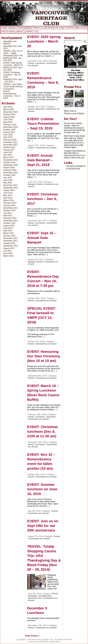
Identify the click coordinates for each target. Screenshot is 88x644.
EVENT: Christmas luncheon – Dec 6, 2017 (42, 199)
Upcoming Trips (35, 598)
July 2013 (8, 213)
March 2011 (9, 256)
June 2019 (8, 120)
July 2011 (8, 251)
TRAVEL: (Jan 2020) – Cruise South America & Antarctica (13, 87)
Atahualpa (55, 642)
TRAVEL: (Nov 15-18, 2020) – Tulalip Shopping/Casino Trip (13, 53)
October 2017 (9, 147)
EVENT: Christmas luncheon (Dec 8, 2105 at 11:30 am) (42, 431)
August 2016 (9, 168)
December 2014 (10, 185)
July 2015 (8, 178)
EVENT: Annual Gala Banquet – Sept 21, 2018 (40, 160)
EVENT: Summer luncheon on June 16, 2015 (42, 489)
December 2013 (10, 208)
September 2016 (11, 165)
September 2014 (11, 188)
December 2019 (10, 112)
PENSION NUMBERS (76, 166)
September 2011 (11, 246)
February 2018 (10, 140)
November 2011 (10, 241)
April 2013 (8, 215)
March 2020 (9, 109)
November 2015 (10, 173)
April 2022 (8, 107)
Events (31, 63)
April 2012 (8, 231)
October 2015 (9, 175)
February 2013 (10, 218)
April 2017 (8, 155)
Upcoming (40, 109)
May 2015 (8, 183)
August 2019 (9, 117)
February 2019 (10, 125)
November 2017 (10, 145)
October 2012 (9, 223)
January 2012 (9, 236)
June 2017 (8, 152)
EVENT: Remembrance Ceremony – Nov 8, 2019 (12, 95)
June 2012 (8, 228)
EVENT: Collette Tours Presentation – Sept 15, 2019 (43, 124)
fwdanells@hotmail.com (75, 155)
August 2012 (9, 226)
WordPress (44, 642)
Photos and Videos (74, 113)
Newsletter (32, 596)
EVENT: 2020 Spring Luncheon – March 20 (13, 64)
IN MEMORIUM (73, 169)
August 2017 (9, 150)
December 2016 (10, 160)
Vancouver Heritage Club (43, 639)
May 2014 (8, 195)
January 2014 (9, 205)
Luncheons (40, 63)
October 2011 (9, 243)
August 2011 (9, 248)
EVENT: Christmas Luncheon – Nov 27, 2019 (12, 75)
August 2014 (9, 190)
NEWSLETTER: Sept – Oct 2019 (13, 81)
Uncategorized (45, 596)
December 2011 (10, 238)
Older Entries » (32, 636)
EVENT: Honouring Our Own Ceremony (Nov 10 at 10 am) (44, 356)
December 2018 (10, 127)
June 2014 (8, 193)
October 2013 (9, 210)
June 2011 (8, 253)
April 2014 (8, 198)
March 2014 (9, 200)
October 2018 (9, 130)
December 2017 (10, 142)
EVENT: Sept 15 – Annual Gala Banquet (42, 238)
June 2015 (8, 180)
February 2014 (10, 203)
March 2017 (9, 157)
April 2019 (8, 122)
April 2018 (8, 137)
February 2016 (10, 170)
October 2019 (9, 114)
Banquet (32, 184)
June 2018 (8, 135)
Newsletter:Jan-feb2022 (10, 42)
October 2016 (9, 162)
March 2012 (9, 233)
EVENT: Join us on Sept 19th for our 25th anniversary (43, 526)
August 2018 (9, 132)
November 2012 (10, 221)
